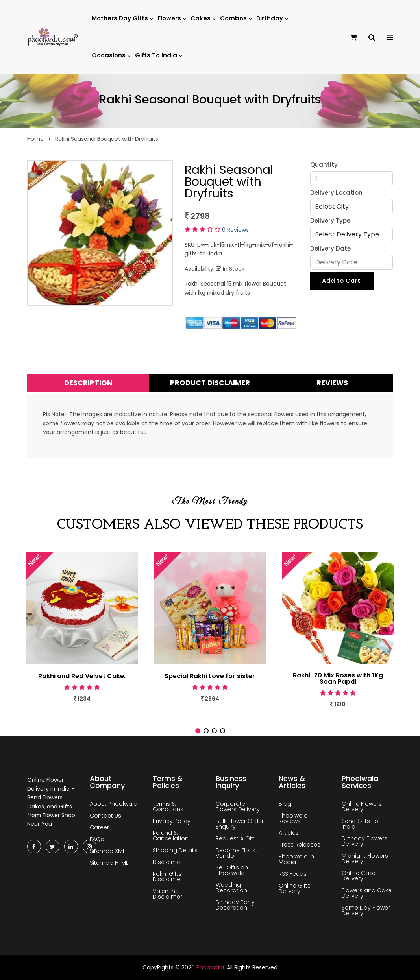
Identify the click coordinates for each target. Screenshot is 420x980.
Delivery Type (330, 221)
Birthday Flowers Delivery (364, 841)
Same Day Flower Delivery (366, 910)
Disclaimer (167, 862)
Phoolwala (210, 967)
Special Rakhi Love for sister (210, 676)
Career (99, 827)
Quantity (324, 165)
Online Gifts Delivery (295, 888)
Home (35, 139)
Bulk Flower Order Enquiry (240, 824)
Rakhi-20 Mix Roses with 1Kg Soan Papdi (338, 679)
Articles (289, 833)
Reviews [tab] (332, 383)
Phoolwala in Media (296, 859)
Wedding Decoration (231, 888)
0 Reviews (235, 230)
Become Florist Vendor (237, 853)
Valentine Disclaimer (167, 894)
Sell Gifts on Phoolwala (232, 870)
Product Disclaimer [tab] (210, 383)
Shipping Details (175, 850)
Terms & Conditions (168, 807)
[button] (198, 731)
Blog (285, 804)
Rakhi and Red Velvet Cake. (82, 676)
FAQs (97, 839)
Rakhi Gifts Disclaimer (167, 877)
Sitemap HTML (109, 863)
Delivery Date (330, 248)
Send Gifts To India (360, 824)
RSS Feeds (293, 874)
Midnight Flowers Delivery (365, 858)
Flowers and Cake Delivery (367, 893)
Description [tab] (88, 383)
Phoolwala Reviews (293, 818)
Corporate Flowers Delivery (238, 807)
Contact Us (105, 816)
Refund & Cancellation (171, 836)
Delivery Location (336, 193)
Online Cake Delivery (359, 876)
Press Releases (300, 845)
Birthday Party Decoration (235, 905)
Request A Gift (235, 838)
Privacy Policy (172, 821)
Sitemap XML (107, 851)
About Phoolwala (114, 804)
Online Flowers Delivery (362, 807)
